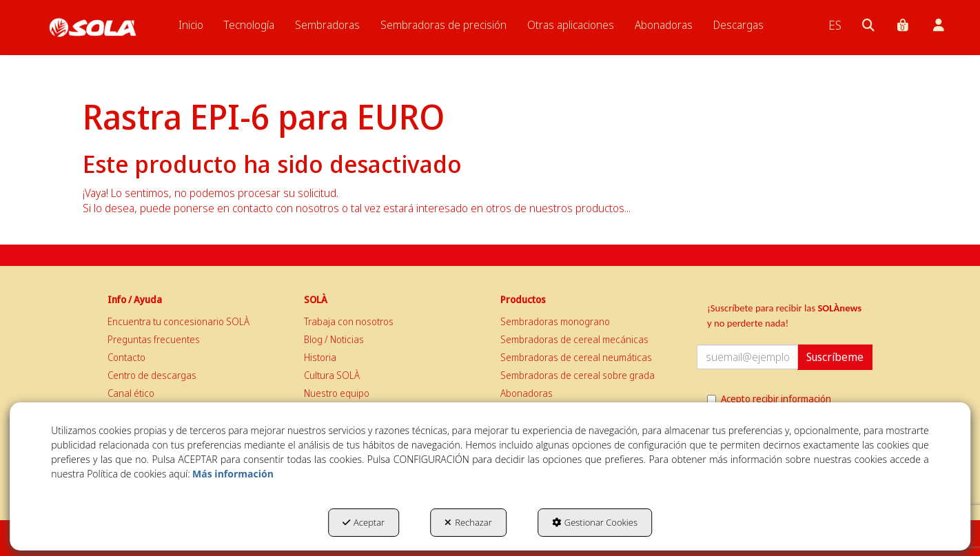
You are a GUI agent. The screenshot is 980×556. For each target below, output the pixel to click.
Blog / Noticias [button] (334, 339)
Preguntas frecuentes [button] (154, 339)
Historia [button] (320, 357)
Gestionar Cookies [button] (595, 522)
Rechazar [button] (468, 522)
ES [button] (835, 25)
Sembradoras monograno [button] (555, 321)
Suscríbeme (835, 357)
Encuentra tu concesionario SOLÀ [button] (178, 321)
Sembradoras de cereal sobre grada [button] (578, 375)
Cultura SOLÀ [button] (332, 375)
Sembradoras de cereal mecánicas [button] (574, 339)
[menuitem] (191, 25)
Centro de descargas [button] (152, 375)
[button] (93, 28)
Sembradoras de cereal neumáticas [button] (576, 357)
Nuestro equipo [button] (337, 393)
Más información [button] (233, 474)
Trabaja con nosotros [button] (349, 321)
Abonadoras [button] (527, 393)
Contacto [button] (126, 357)
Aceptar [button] (364, 522)
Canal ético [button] (131, 393)
